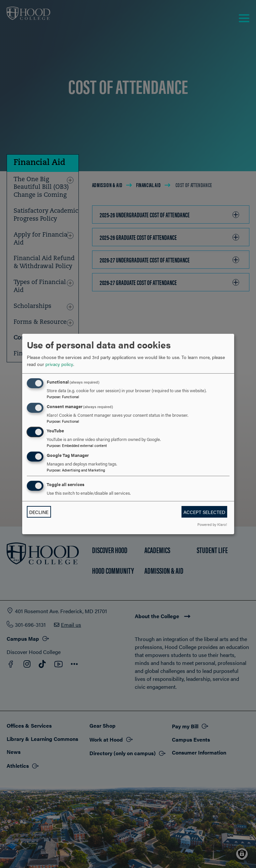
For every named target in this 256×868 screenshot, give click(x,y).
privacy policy (59, 364)
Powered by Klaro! (212, 524)
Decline (39, 512)
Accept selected (204, 512)
